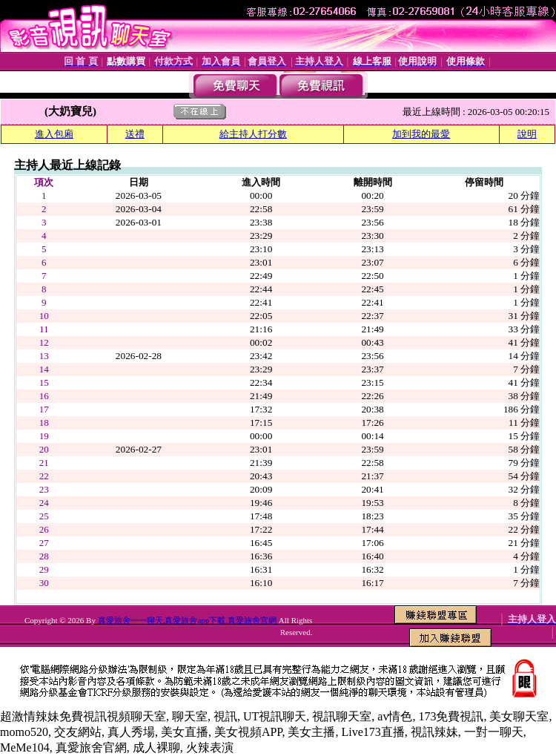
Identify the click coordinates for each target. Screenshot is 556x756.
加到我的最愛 (421, 134)
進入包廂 (54, 134)
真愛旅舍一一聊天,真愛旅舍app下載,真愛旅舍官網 (187, 620)
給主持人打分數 (253, 134)
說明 (527, 134)
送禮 (135, 134)
